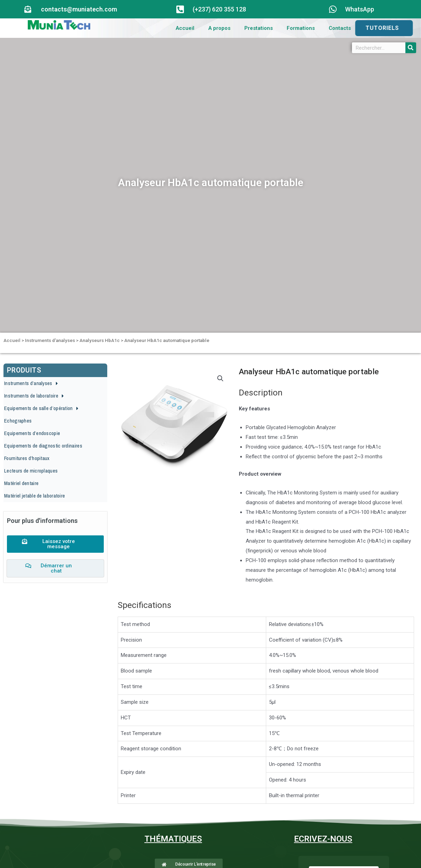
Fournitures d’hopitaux (27, 458)
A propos (219, 28)
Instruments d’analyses (31, 383)
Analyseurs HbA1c (100, 340)
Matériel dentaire (21, 483)
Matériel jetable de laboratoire (35, 496)
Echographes (18, 421)
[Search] (411, 48)
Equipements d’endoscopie (32, 433)
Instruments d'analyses (50, 340)
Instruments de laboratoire (34, 396)
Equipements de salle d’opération (41, 408)
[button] (55, 508)
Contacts (340, 28)
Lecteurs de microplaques (31, 471)
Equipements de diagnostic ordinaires (43, 446)
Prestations (259, 28)
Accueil (185, 28)
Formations (301, 28)
